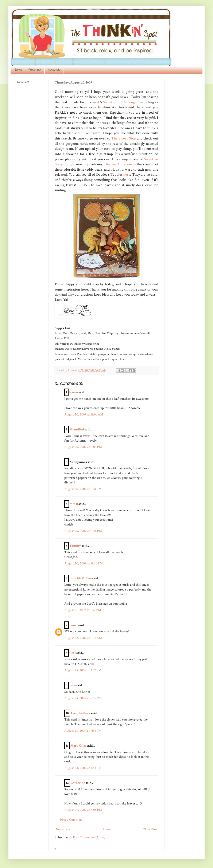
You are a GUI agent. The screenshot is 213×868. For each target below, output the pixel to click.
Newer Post (64, 829)
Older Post (150, 829)
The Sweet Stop (124, 138)
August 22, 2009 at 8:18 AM (83, 638)
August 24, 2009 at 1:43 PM (83, 768)
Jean (73, 685)
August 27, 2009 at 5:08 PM (83, 810)
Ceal (73, 653)
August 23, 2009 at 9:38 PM (83, 731)
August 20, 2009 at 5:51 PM (83, 489)
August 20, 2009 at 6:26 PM (83, 531)
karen (73, 392)
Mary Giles (78, 746)
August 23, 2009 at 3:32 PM (83, 670)
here (127, 175)
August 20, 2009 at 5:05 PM (83, 447)
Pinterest (35, 70)
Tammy (75, 546)
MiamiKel (77, 429)
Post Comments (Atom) (89, 837)
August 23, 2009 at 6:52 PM (83, 698)
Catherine (78, 783)
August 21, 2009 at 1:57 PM (83, 610)
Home (18, 70)
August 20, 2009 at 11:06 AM (84, 415)
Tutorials (54, 70)
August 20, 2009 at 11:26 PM (84, 563)
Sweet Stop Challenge (120, 102)
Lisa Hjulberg (81, 713)
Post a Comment (71, 820)
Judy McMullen (81, 578)
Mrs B (74, 504)
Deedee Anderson (119, 164)
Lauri (73, 625)
